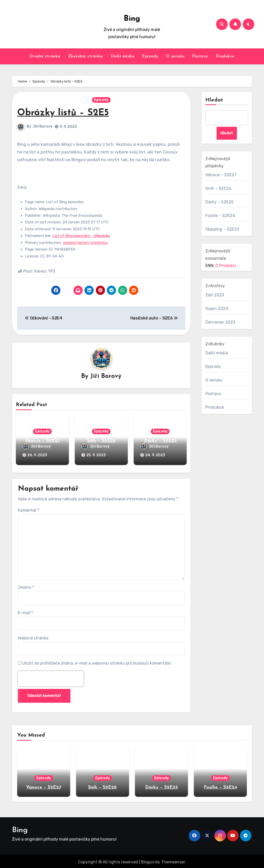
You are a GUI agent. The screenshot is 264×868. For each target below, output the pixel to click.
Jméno (26, 586)
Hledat (214, 100)
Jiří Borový (43, 126)
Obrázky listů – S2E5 (65, 113)
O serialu (175, 56)
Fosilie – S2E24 (220, 216)
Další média (123, 56)
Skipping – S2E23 (222, 229)
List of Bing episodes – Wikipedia (81, 236)
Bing (132, 19)
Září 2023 (215, 295)
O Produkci (226, 266)
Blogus (148, 860)
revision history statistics (85, 243)
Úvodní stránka (45, 56)
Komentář (29, 509)
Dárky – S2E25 (160, 441)
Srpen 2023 (217, 309)
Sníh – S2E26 (101, 441)
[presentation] (51, 677)
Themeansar (173, 860)
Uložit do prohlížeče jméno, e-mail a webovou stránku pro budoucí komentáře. (97, 662)
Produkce (225, 56)
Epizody (150, 56)
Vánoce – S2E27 (42, 441)
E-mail (25, 611)
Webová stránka (33, 637)
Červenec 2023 (220, 322)
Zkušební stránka (86, 56)
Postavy (200, 56)
